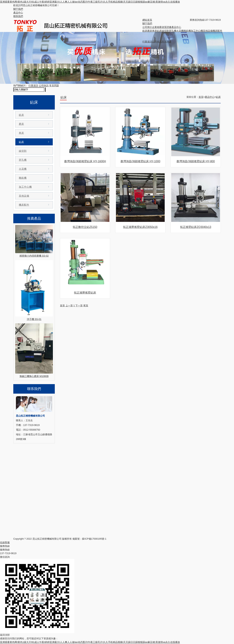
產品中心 (18, 13)
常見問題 (167, 42)
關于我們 (18, 9)
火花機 (180, 31)
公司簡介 (147, 27)
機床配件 (217, 31)
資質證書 (167, 27)
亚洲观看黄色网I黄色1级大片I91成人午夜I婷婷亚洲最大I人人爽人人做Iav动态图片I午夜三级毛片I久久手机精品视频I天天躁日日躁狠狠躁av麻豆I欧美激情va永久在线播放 (90, 2)
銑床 (145, 31)
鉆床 (159, 31)
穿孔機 (173, 31)
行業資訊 (147, 42)
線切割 (165, 31)
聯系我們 (18, 16)
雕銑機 (187, 31)
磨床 (150, 31)
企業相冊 (157, 27)
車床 (155, 31)
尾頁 (86, 305)
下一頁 (79, 305)
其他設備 (208, 31)
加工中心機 (197, 31)
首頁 (201, 97)
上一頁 (69, 305)
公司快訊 (157, 42)
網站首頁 (147, 20)
